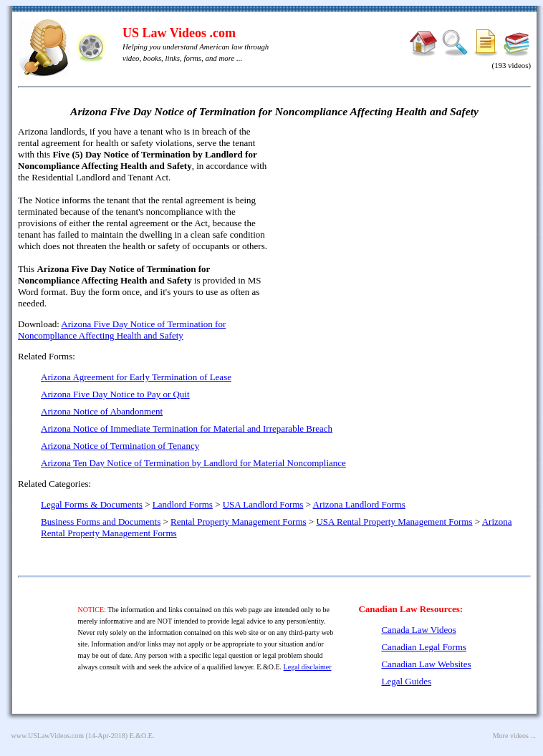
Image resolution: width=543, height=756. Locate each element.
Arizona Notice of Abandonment (102, 411)
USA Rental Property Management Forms (394, 522)
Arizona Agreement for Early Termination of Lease (136, 377)
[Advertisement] (408, 229)
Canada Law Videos (418, 630)
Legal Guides (406, 681)
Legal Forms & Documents (92, 504)
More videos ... (514, 736)
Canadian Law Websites (426, 664)
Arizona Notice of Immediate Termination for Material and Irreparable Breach (187, 428)
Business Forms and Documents (101, 522)
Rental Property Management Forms (239, 522)
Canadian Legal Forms (423, 647)
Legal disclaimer (308, 667)
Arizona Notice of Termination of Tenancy (120, 446)
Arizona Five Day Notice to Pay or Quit (115, 394)
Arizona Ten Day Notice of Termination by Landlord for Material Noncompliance (193, 463)
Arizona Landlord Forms (359, 504)
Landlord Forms (183, 504)
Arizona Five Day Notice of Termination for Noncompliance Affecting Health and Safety (122, 330)
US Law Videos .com (179, 33)
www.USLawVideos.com (48, 736)
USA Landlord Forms (263, 504)
